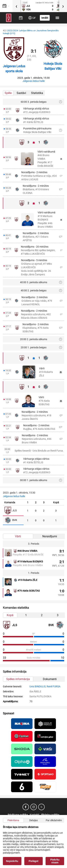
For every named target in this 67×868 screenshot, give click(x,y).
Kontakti (34, 815)
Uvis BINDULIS (38, 686)
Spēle (8, 93)
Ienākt (45, 18)
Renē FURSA (54, 686)
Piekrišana (13, 820)
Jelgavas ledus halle (34, 81)
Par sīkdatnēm (54, 820)
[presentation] (16, 6)
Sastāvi (21, 93)
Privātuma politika (18, 815)
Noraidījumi (50, 536)
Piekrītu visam (55, 861)
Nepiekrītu (12, 861)
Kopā (10, 615)
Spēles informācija (18, 679)
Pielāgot (33, 861)
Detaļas (33, 820)
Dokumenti (50, 679)
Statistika (37, 93)
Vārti (18, 536)
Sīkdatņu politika (50, 815)
